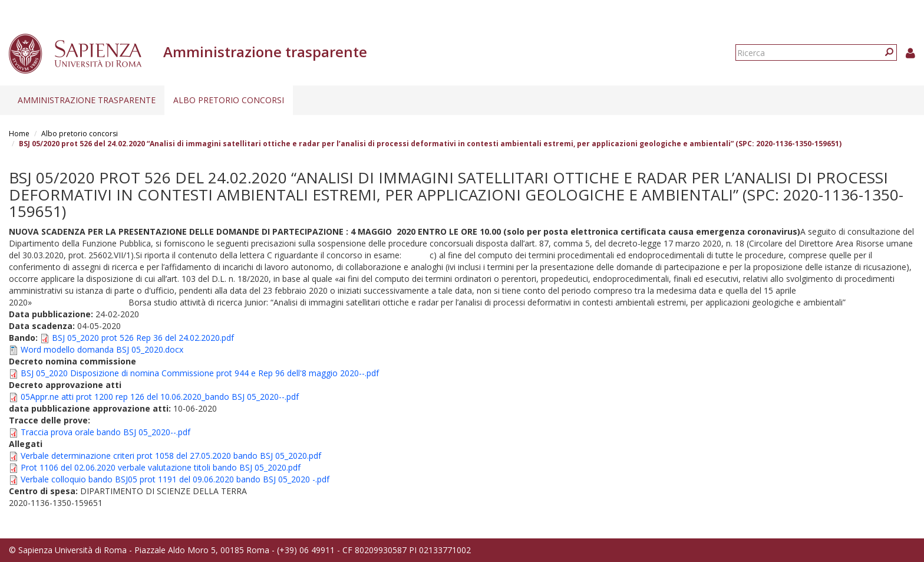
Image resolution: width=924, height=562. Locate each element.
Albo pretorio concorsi (229, 100)
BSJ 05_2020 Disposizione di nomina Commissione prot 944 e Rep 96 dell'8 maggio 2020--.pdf (200, 373)
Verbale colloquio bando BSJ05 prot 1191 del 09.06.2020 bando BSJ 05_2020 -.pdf (175, 479)
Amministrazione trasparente (87, 100)
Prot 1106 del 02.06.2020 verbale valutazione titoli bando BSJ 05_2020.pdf (161, 467)
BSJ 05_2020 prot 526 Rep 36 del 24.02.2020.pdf (143, 338)
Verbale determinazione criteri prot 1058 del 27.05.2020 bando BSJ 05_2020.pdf (171, 456)
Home (19, 134)
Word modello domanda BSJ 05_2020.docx (102, 349)
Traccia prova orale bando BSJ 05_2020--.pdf (105, 432)
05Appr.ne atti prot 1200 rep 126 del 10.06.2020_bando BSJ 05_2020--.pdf (160, 397)
